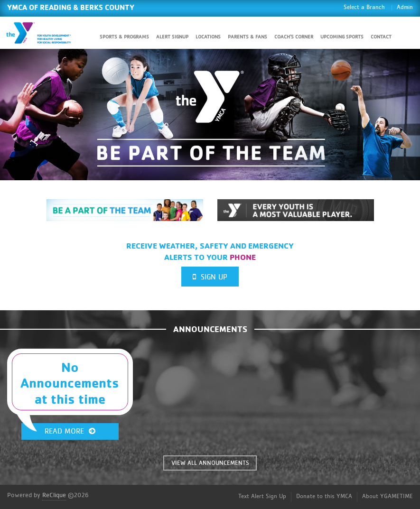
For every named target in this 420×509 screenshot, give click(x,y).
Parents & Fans (247, 37)
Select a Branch (364, 7)
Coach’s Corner (294, 37)
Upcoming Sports (342, 37)
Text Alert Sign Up (262, 496)
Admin (405, 7)
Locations (208, 37)
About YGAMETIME (387, 496)
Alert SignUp (172, 37)
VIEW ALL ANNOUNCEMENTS (210, 463)
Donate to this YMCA (324, 496)
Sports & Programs (124, 37)
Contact (381, 37)
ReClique (54, 495)
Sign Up (210, 277)
